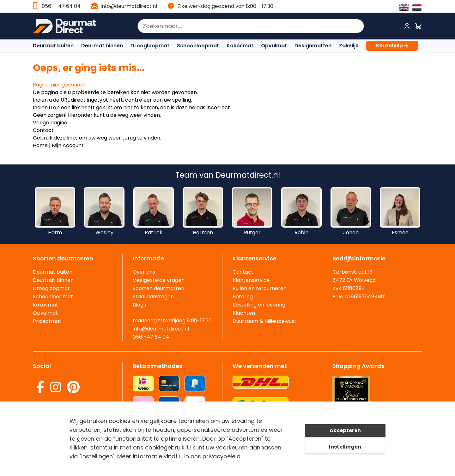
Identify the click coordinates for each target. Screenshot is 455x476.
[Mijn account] (407, 26)
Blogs (139, 305)
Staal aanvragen (153, 297)
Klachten (244, 313)
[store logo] (67, 26)
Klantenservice (251, 280)
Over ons (144, 272)
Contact (43, 130)
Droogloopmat (150, 46)
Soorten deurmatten (158, 288)
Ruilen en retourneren (260, 288)
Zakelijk (349, 46)
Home (40, 145)
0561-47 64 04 (151, 337)
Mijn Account (68, 145)
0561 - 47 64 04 (61, 6)
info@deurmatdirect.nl (129, 6)
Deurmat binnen (102, 46)
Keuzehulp (392, 46)
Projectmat (47, 321)
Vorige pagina (50, 123)
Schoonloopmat (198, 46)
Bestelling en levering (259, 305)
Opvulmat (274, 46)
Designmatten (313, 46)
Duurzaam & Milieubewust (264, 321)
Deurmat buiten (53, 46)
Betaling (243, 297)
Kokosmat (240, 46)
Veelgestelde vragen (159, 280)
